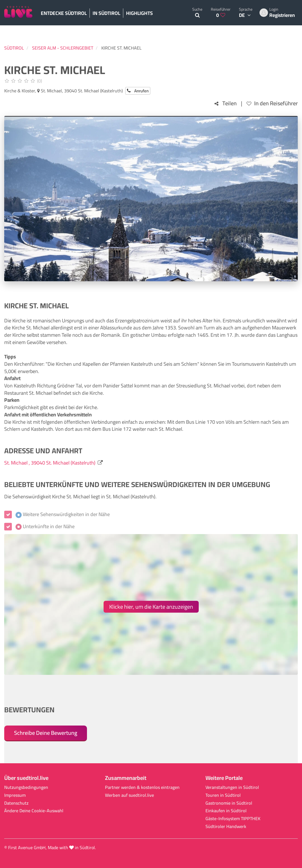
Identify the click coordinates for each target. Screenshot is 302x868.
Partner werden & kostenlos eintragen (142, 787)
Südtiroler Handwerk (226, 826)
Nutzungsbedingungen (26, 787)
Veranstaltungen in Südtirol (232, 787)
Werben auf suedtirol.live (129, 795)
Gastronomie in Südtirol (229, 803)
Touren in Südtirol (223, 795)
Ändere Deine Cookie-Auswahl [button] (34, 811)
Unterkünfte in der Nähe (45, 526)
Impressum (15, 795)
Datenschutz (16, 803)
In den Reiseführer (272, 103)
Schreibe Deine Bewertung (46, 733)
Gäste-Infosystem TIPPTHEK (233, 819)
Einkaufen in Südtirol (226, 811)
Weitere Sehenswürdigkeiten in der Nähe (63, 514)
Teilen (226, 103)
